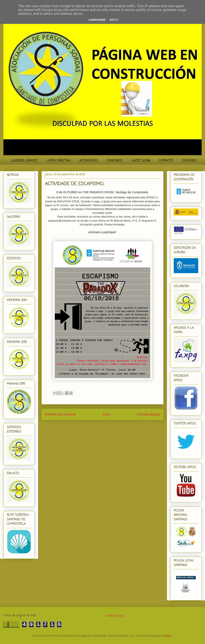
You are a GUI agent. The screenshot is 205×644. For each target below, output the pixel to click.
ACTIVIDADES (88, 161)
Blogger (167, 636)
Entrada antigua (149, 414)
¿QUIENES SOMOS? (24, 161)
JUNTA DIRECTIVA (59, 161)
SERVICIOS (189, 161)
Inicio (107, 414)
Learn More (97, 20)
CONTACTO (166, 161)
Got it (114, 20)
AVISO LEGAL (115, 616)
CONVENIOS (114, 161)
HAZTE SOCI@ (141, 161)
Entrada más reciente (60, 414)
